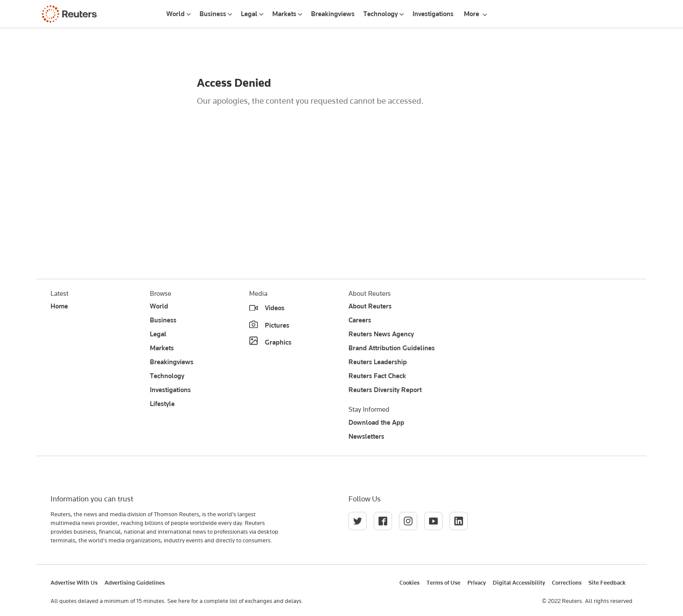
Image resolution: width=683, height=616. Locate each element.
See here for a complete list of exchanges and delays (234, 601)
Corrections (567, 582)
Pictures (277, 325)
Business (213, 14)
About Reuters (370, 306)
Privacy (477, 582)
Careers (360, 320)
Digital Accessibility (519, 582)
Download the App (376, 423)
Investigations (433, 14)
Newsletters (366, 437)
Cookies (409, 582)
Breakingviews (333, 14)
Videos (275, 308)
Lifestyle (162, 404)
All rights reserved (609, 601)
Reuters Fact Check (377, 376)
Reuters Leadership (378, 362)
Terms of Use (443, 582)
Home (59, 306)
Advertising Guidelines (135, 582)
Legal (249, 14)
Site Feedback (607, 582)
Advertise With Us (74, 582)
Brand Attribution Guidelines (392, 348)
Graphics (278, 342)
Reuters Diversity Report (385, 390)
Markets (284, 14)
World (176, 14)
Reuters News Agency (381, 334)
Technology (380, 14)
